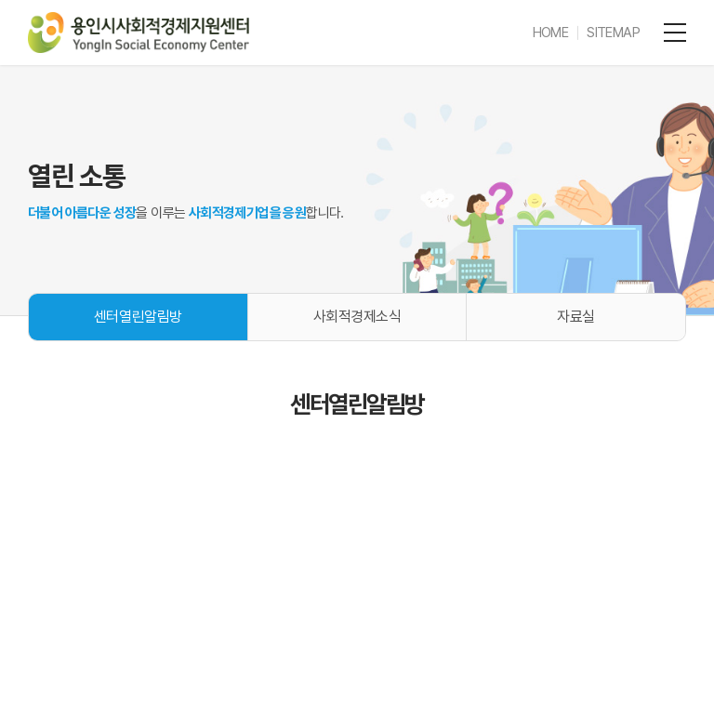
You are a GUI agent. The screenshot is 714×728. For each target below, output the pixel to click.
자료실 (576, 317)
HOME (551, 33)
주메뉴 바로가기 (0, 0)
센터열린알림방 (138, 317)
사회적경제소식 (357, 317)
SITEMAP (613, 33)
